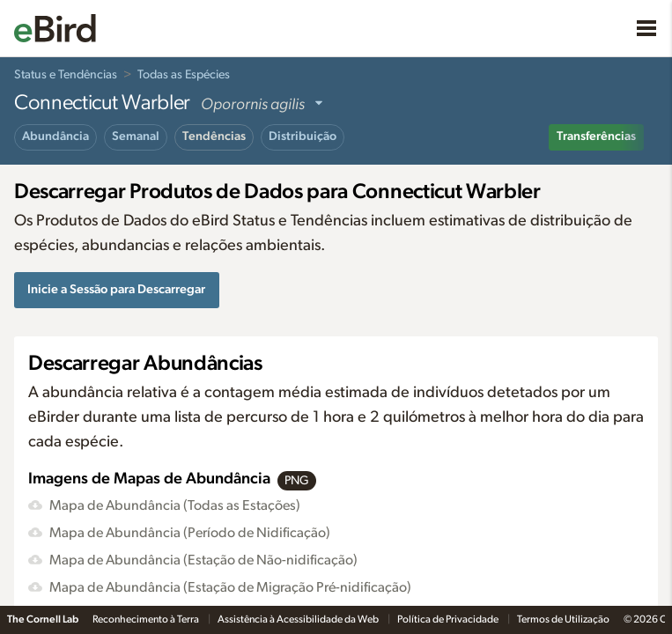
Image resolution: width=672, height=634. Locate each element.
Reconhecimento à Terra (147, 619)
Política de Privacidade (449, 619)
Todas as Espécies (184, 75)
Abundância (55, 136)
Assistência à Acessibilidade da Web (299, 619)
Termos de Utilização (563, 619)
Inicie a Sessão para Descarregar (116, 289)
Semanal (136, 136)
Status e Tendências (66, 75)
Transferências (596, 136)
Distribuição (303, 136)
